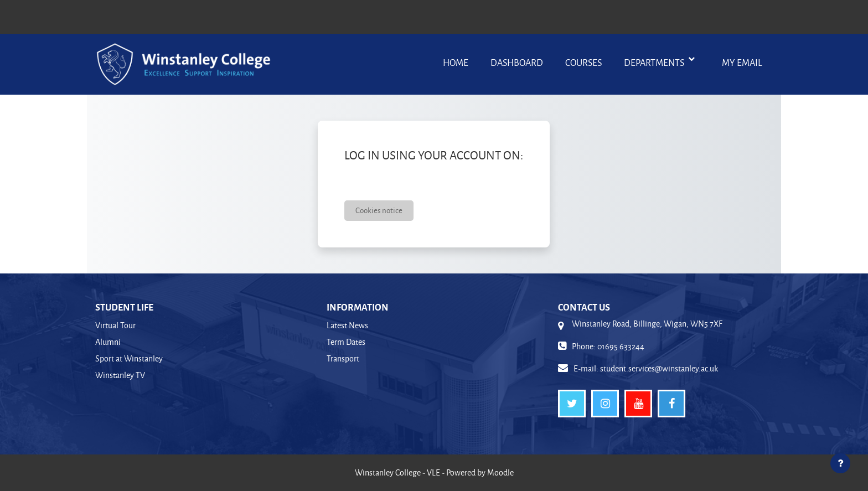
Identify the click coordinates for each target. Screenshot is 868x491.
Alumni (108, 342)
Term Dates (346, 342)
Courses (583, 62)
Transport (343, 358)
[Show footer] (840, 463)
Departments (655, 62)
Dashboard (517, 62)
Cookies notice (379, 210)
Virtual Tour (115, 325)
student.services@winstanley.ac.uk (659, 368)
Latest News (347, 325)
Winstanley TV (120, 375)
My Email (742, 62)
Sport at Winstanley (129, 358)
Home (456, 62)
